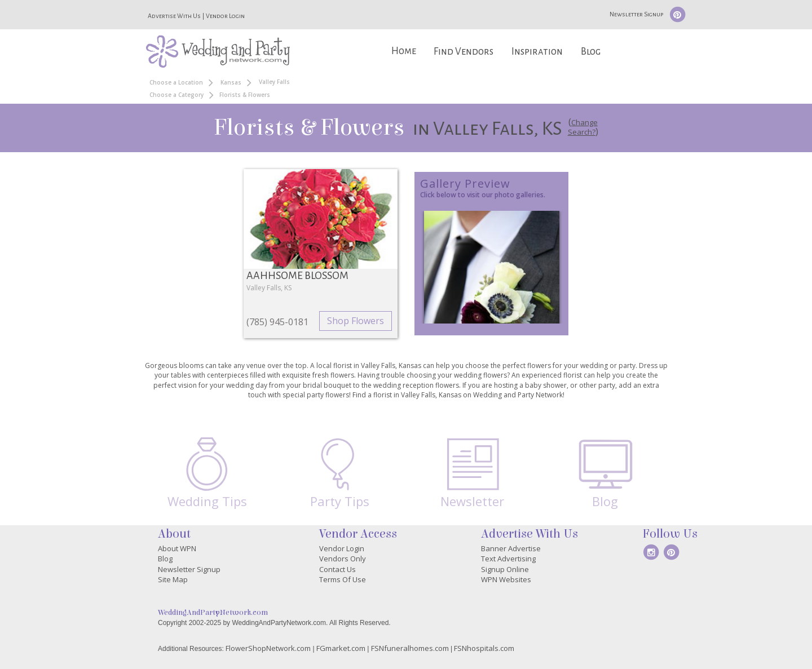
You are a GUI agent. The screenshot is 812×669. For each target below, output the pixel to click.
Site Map (173, 579)
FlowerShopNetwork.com (268, 648)
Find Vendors (464, 52)
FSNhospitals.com (484, 648)
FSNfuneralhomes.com (410, 648)
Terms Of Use (343, 579)
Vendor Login (225, 16)
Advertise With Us (174, 16)
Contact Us (337, 569)
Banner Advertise (511, 548)
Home (404, 51)
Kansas (231, 82)
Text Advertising (508, 559)
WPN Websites (506, 579)
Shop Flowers (356, 321)
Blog (591, 52)
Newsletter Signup (636, 14)
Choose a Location (176, 82)
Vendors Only (343, 559)
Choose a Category (176, 95)
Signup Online (505, 569)
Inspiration (537, 52)
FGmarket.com (341, 648)
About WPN (177, 548)
